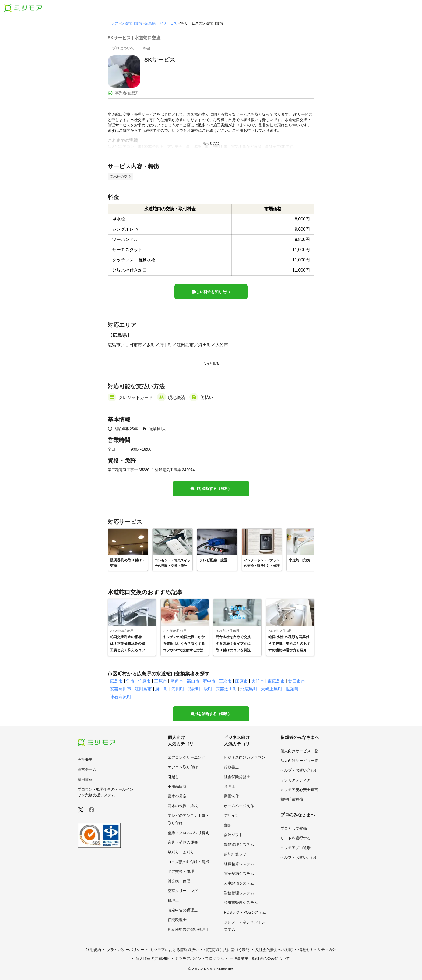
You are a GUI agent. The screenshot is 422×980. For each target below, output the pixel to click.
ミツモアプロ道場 (296, 848)
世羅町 (292, 689)
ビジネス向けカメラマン (245, 757)
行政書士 (231, 767)
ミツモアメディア (296, 780)
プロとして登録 (294, 828)
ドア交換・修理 (181, 871)
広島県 (150, 23)
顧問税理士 (177, 920)
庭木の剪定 (177, 796)
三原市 (161, 681)
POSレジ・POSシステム (245, 912)
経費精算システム (239, 864)
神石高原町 (121, 697)
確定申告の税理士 (183, 910)
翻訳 (228, 825)
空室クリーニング (183, 891)
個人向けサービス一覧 (299, 751)
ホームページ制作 (239, 806)
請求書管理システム (241, 903)
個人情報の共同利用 (153, 958)
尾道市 (177, 681)
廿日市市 (297, 681)
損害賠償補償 (292, 799)
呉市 (130, 681)
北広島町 (249, 689)
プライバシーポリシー (125, 950)
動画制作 (231, 796)
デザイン (231, 815)
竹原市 (144, 681)
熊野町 (194, 689)
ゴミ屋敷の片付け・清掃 (188, 862)
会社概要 (85, 760)
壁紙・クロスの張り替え (188, 833)
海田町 (178, 689)
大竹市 (258, 681)
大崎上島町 (272, 689)
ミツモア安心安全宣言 (299, 790)
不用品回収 (177, 786)
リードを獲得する (296, 838)
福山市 (193, 681)
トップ (113, 23)
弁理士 (230, 786)
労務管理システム (239, 893)
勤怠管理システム (239, 844)
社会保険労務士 (237, 777)
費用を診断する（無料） (211, 489)
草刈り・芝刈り (181, 852)
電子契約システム (239, 874)
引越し (173, 777)
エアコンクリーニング (187, 757)
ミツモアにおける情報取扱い (174, 950)
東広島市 (276, 681)
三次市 (225, 681)
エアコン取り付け (183, 767)
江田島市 (143, 689)
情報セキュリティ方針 (317, 950)
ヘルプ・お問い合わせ (299, 770)
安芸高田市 (121, 689)
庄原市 (241, 681)
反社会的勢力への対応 (274, 950)
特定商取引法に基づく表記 (227, 950)
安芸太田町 (226, 689)
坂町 (208, 689)
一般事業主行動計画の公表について (260, 958)
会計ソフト (233, 835)
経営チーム (87, 769)
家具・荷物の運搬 (183, 842)
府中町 (161, 689)
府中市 (209, 681)
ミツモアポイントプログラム (199, 958)
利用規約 (93, 950)
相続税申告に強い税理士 (188, 929)
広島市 (116, 681)
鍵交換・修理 (179, 881)
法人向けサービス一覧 (299, 761)
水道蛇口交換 (132, 23)
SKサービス (168, 23)
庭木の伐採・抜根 (183, 806)
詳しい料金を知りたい (211, 292)
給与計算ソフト (237, 854)
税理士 (173, 900)
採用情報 (85, 779)
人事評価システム (239, 883)
